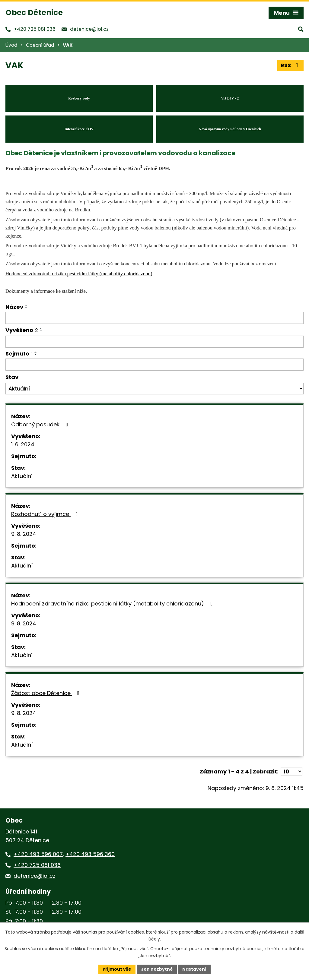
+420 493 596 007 (38, 854)
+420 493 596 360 (90, 854)
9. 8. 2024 (24, 534)
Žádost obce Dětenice (46, 693)
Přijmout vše (117, 969)
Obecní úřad (40, 45)
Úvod (11, 45)
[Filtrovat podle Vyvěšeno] (154, 342)
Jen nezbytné (157, 969)
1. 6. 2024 (23, 444)
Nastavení (194, 969)
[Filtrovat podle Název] (154, 318)
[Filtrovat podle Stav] (154, 389)
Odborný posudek (41, 424)
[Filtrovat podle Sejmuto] (154, 365)
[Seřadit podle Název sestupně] (27, 308)
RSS (291, 65)
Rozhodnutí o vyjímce (46, 514)
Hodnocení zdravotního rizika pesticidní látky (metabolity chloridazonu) (113, 604)
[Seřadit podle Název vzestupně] (27, 305)
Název (14, 307)
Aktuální (22, 476)
